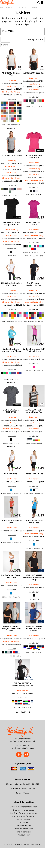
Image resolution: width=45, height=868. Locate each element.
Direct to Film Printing (11, 92)
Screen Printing (34, 84)
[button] (21, 732)
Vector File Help (24, 819)
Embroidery (11, 80)
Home (2, 7)
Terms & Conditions (24, 832)
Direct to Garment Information (24, 807)
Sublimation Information (24, 816)
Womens (25, 7)
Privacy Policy (24, 835)
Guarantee (24, 822)
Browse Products (13, 7)
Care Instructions (24, 826)
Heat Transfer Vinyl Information (24, 813)
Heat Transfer (11, 86)
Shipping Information (24, 829)
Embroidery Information (24, 810)
